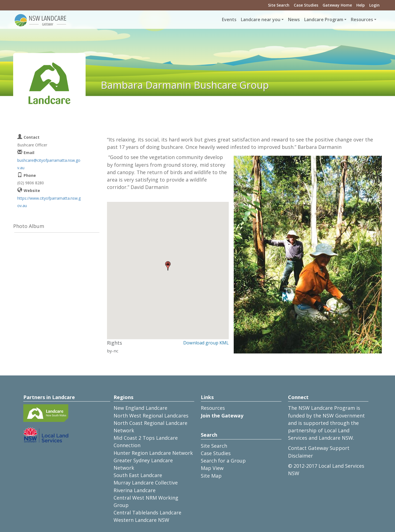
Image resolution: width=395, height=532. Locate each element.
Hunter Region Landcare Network (153, 453)
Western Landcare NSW (141, 520)
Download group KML (206, 343)
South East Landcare (138, 475)
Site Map (211, 476)
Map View (212, 468)
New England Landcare (140, 408)
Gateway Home (337, 5)
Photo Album (29, 226)
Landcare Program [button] (324, 20)
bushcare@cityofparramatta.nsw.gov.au (49, 164)
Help (361, 5)
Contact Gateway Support (319, 448)
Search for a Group (223, 461)
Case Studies (306, 5)
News (294, 20)
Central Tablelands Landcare (147, 512)
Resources (213, 408)
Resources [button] (362, 20)
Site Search (279, 5)
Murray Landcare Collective (146, 483)
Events (229, 20)
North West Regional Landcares (151, 416)
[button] (168, 266)
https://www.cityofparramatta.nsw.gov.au (49, 202)
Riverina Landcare (135, 490)
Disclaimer (301, 456)
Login (374, 5)
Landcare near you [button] (261, 20)
